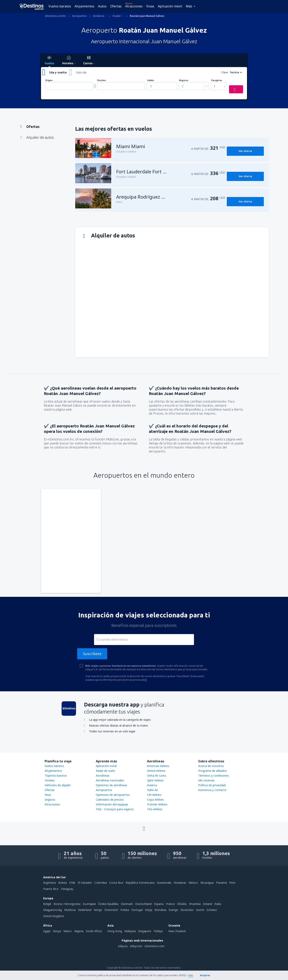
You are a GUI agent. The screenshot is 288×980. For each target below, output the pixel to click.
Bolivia (62, 883)
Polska (125, 910)
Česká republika (108, 904)
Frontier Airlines (157, 804)
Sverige (173, 910)
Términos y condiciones (213, 775)
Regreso (184, 80)
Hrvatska (195, 904)
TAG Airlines (155, 809)
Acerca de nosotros (211, 766)
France (170, 904)
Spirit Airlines (155, 780)
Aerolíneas (103, 775)
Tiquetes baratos (56, 775)
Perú (232, 883)
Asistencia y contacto (212, 790)
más (190, 975)
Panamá (221, 883)
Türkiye (158, 931)
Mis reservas (206, 780)
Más (189, 6)
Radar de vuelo (105, 771)
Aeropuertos (104, 790)
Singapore (145, 931)
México (193, 883)
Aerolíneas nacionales (110, 780)
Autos (102, 6)
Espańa (159, 904)
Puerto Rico (51, 889)
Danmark (127, 904)
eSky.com (136, 946)
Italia (218, 904)
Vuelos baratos (60, 6)
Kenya (57, 931)
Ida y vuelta (58, 72)
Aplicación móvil (170, 6)
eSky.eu (123, 946)
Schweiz (212, 910)
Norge (98, 910)
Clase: (225, 72)
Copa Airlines (155, 800)
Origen (49, 80)
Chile (72, 883)
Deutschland (143, 904)
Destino (101, 80)
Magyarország (52, 910)
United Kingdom (54, 916)
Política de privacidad (212, 785)
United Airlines (156, 771)
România (160, 910)
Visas (150, 6)
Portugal (137, 910)
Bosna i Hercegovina (67, 904)
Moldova (70, 910)
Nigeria (79, 931)
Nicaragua (207, 883)
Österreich (111, 910)
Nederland (85, 910)
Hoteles (50, 780)
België (47, 904)
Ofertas (116, 6)
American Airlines (158, 766)
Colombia (101, 883)
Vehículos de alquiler (58, 785)
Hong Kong (115, 931)
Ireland (207, 904)
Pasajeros (217, 80)
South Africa (94, 931)
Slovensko (187, 910)
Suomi (200, 910)
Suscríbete (92, 654)
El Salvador (85, 883)
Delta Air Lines (156, 775)
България (89, 904)
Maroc (68, 931)
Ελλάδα (182, 904)
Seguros (50, 800)
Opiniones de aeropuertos (113, 795)
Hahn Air (152, 790)
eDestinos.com (154, 946)
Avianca (152, 785)
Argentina (49, 883)
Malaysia (130, 931)
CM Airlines (154, 795)
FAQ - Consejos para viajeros (115, 809)
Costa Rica (116, 883)
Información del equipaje (112, 804)
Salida (150, 80)
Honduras (180, 883)
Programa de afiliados (212, 771)
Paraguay (67, 889)
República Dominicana (140, 883)
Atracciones (134, 6)
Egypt (47, 931)
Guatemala (164, 883)
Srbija (149, 910)
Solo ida (81, 72)
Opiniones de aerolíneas (111, 785)
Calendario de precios (110, 800)
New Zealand (177, 931)
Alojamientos (84, 6)
